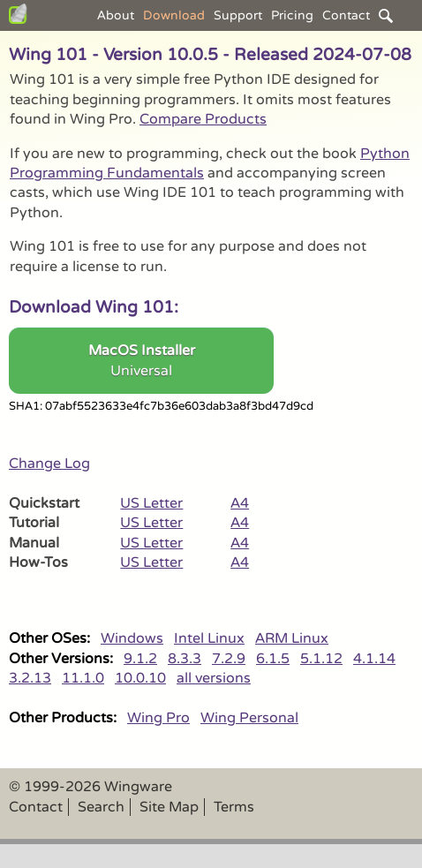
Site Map (169, 807)
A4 (240, 503)
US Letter (151, 503)
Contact (346, 15)
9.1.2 (140, 659)
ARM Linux (292, 638)
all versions (214, 678)
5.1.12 (321, 659)
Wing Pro (158, 718)
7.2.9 (229, 659)
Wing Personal (249, 718)
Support (238, 15)
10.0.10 (140, 678)
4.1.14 (374, 659)
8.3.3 (185, 659)
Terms (234, 807)
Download (174, 15)
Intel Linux (209, 638)
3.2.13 (30, 678)
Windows (132, 638)
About (116, 15)
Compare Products (203, 119)
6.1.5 (273, 659)
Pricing (292, 15)
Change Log (49, 464)
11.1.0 (83, 678)
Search (101, 807)
